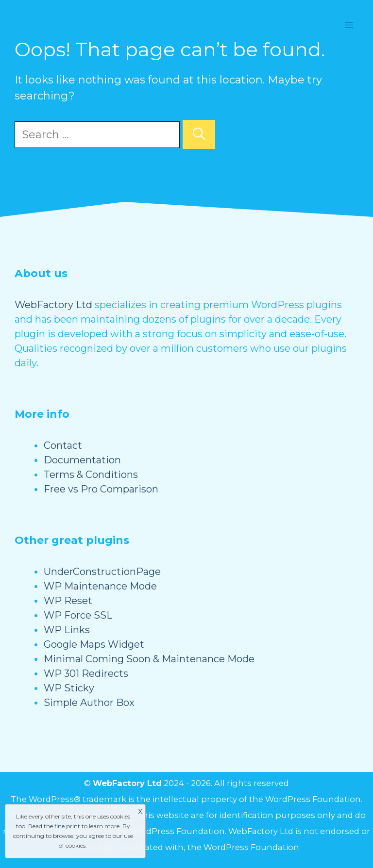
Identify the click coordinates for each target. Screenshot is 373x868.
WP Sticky (69, 688)
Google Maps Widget (94, 644)
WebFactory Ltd (53, 305)
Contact (63, 445)
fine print (67, 826)
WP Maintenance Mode (100, 586)
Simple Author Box (89, 703)
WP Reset (68, 601)
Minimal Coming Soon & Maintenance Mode (149, 659)
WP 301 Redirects (86, 673)
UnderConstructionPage (102, 572)
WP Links (67, 630)
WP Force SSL (78, 615)
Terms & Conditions (91, 475)
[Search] (199, 134)
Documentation (82, 460)
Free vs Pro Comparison (101, 489)
